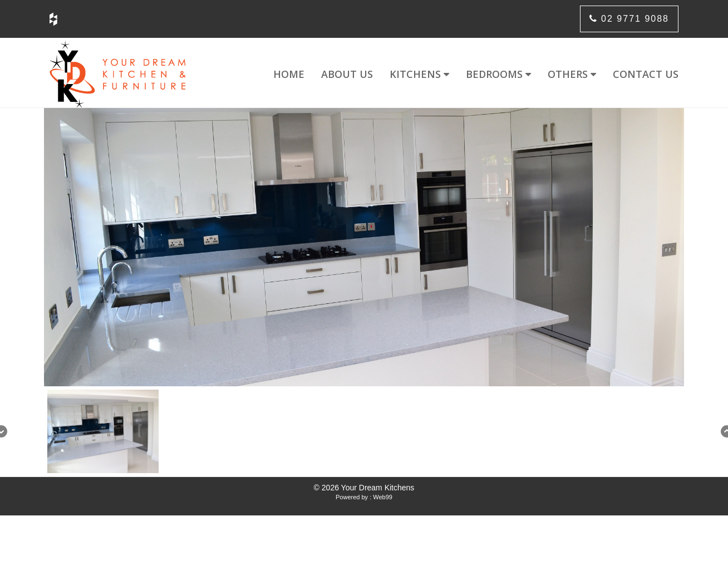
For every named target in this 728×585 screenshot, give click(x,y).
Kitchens (419, 74)
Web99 (383, 497)
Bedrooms (498, 74)
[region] (364, 292)
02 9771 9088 (629, 19)
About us (347, 74)
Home (289, 74)
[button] (103, 431)
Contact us (646, 74)
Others (572, 74)
